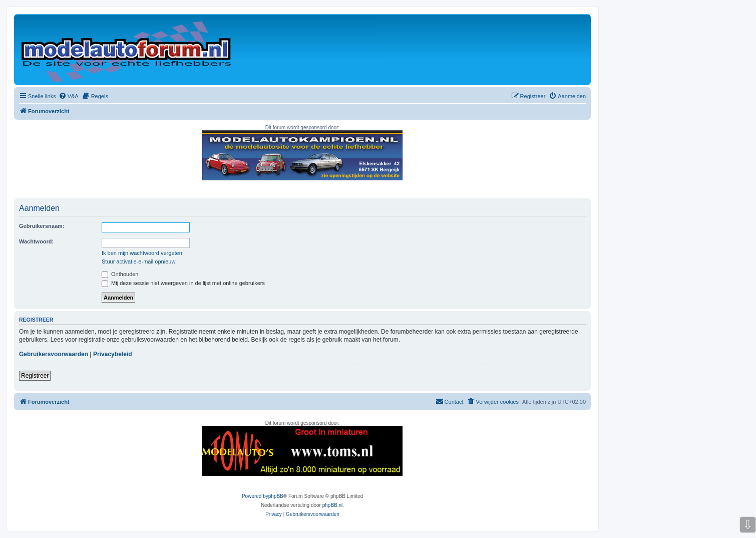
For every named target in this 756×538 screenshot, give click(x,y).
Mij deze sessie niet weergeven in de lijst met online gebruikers (183, 283)
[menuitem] (69, 96)
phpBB (276, 496)
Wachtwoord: (36, 241)
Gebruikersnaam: (42, 226)
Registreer (35, 376)
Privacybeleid (112, 354)
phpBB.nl (333, 505)
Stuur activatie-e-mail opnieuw (138, 261)
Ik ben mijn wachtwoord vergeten (142, 253)
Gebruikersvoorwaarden (54, 354)
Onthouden (120, 274)
